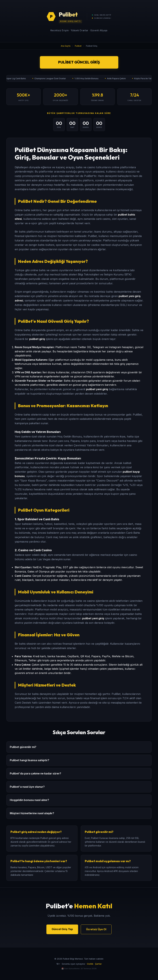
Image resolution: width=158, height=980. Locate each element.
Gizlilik (90, 964)
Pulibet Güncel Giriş (79, 62)
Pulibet (78, 46)
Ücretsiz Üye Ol (96, 929)
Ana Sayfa (66, 46)
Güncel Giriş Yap (62, 929)
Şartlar (98, 964)
